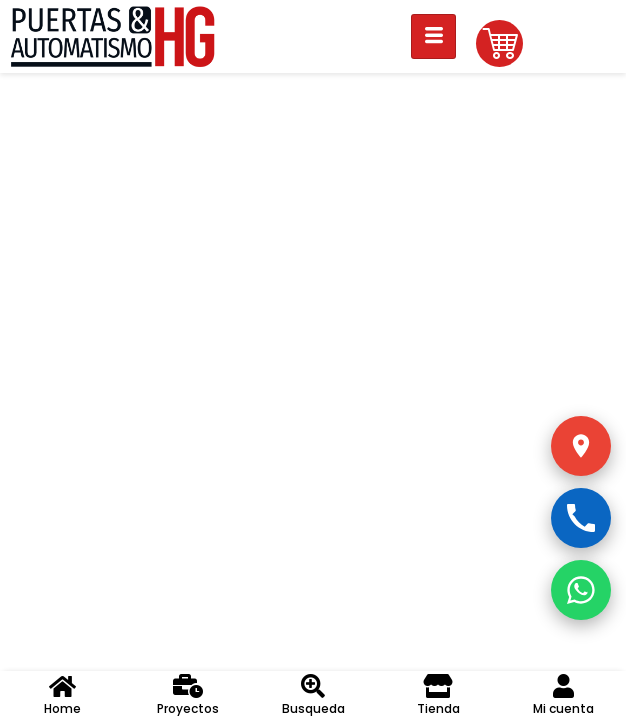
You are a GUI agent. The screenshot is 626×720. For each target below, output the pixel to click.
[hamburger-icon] (433, 36)
